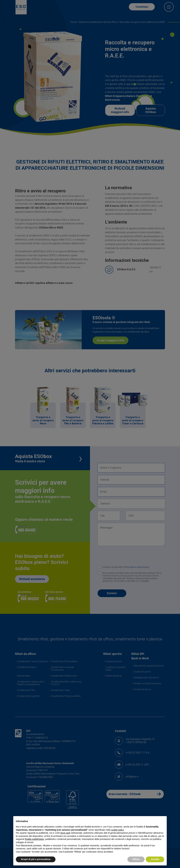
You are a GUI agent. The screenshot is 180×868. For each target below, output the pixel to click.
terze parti (65, 833)
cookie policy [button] (117, 830)
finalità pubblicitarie (34, 839)
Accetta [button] (155, 859)
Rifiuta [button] (136, 859)
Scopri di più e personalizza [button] (36, 859)
